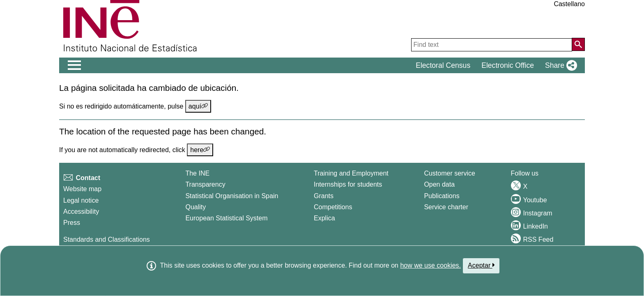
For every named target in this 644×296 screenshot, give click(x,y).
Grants (324, 196)
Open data (439, 184)
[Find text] (492, 45)
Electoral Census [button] (443, 65)
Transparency (205, 184)
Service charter (446, 207)
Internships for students (348, 184)
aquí (198, 106)
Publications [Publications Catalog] (442, 196)
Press (72, 223)
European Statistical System (226, 218)
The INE (197, 173)
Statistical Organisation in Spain (232, 196)
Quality (195, 207)
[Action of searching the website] (578, 44)
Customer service (449, 173)
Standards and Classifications (107, 239)
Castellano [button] (569, 4)
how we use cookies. (430, 265)
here (200, 150)
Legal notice (81, 200)
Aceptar (481, 265)
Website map (82, 189)
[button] (559, 65)
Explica (324, 218)
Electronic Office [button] (508, 65)
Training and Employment (351, 173)
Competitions (333, 207)
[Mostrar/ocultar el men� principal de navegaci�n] (75, 65)
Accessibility (81, 212)
